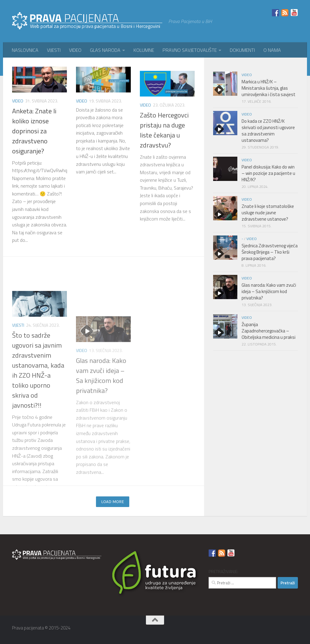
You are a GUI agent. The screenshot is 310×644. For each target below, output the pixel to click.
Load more (113, 502)
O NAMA (272, 50)
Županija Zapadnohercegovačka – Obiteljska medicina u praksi (269, 331)
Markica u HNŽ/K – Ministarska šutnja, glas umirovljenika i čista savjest (269, 88)
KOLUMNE (144, 50)
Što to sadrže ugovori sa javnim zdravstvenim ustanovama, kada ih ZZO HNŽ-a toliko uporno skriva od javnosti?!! (38, 447)
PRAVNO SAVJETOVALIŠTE (190, 50)
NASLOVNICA (25, 50)
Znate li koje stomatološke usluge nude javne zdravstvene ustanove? (268, 213)
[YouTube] (294, 630)
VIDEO (75, 50)
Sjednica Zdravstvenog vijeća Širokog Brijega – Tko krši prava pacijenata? (270, 252)
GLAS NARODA (105, 50)
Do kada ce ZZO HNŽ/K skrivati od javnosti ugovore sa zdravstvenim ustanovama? (268, 131)
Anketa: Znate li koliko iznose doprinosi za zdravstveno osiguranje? (34, 135)
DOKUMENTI (242, 50)
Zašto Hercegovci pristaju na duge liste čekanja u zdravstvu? (164, 169)
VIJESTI (54, 50)
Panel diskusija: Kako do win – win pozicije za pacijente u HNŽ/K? (268, 173)
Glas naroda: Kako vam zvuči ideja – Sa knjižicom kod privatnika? (101, 442)
